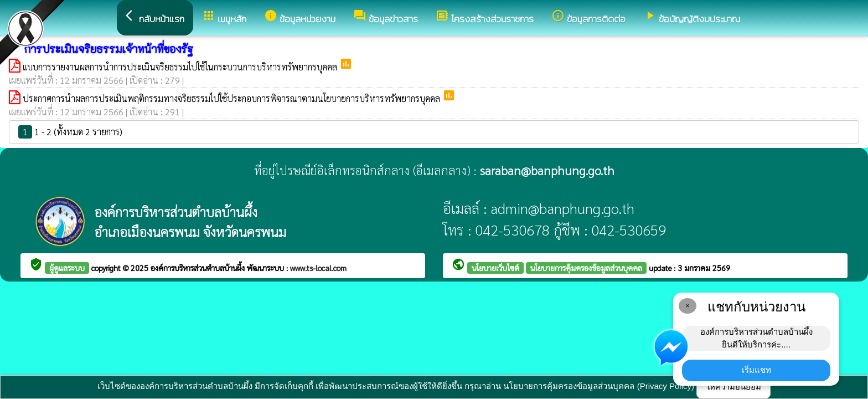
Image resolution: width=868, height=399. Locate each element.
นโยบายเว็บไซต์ (495, 268)
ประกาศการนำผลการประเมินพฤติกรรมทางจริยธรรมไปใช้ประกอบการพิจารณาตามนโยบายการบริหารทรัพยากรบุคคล (232, 98)
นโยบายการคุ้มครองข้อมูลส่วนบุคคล (586, 268)
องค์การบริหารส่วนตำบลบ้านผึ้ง (199, 268)
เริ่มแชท (756, 370)
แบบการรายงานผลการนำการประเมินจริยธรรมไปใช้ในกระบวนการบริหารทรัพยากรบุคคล (181, 67)
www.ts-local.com (318, 268)
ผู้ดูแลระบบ (67, 268)
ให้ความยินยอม (733, 387)
